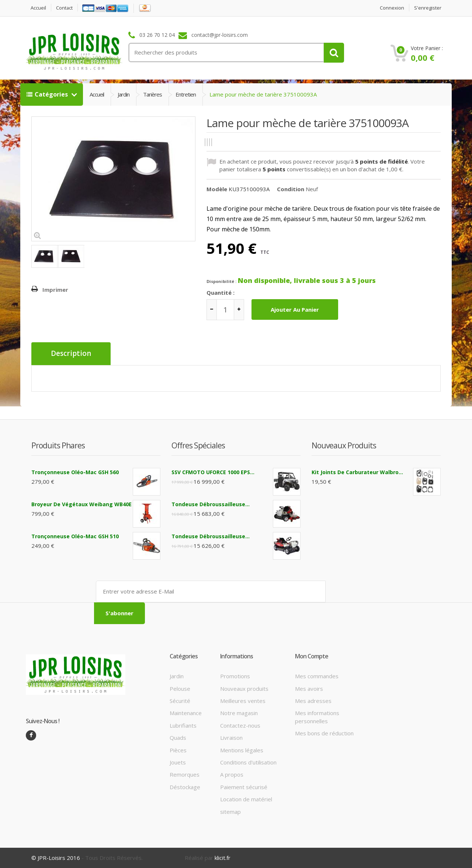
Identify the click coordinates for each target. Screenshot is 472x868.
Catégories (48, 94)
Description (71, 354)
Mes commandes (317, 676)
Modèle (217, 189)
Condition (291, 189)
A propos (232, 774)
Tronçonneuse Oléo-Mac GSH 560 (75, 472)
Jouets (178, 762)
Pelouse (180, 688)
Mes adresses (313, 700)
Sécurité (180, 700)
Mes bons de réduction (324, 733)
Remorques (185, 774)
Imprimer (55, 290)
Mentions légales (242, 750)
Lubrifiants (183, 725)
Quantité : (221, 293)
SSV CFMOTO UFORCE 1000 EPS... (213, 472)
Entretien (186, 94)
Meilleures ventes (243, 700)
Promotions (235, 676)
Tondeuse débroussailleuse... (211, 504)
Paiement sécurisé (244, 787)
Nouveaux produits (244, 688)
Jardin (124, 94)
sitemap (230, 811)
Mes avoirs (309, 688)
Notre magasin (239, 713)
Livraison (231, 738)
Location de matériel (246, 799)
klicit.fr (223, 858)
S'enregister (428, 8)
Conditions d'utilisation (248, 762)
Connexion (392, 8)
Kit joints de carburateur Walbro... (357, 472)
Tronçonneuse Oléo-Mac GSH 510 (75, 536)
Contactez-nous (240, 725)
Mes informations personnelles (317, 717)
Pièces (178, 750)
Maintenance (186, 713)
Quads (178, 738)
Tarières (152, 94)
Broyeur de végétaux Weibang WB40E (81, 504)
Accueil (38, 8)
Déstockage (185, 787)
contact (65, 8)
